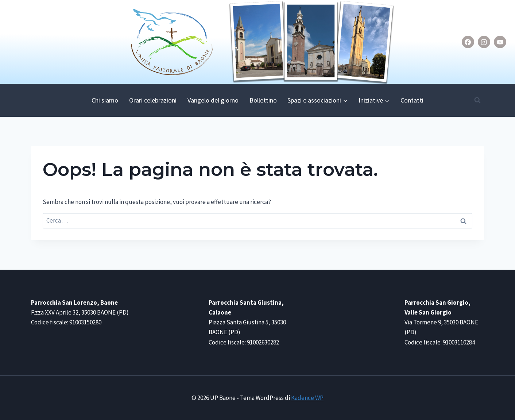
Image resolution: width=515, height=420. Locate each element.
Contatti (412, 100)
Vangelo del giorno (213, 100)
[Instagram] (484, 42)
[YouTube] (500, 42)
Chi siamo (105, 100)
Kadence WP (307, 398)
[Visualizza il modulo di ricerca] (477, 100)
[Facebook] (468, 42)
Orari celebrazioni (153, 100)
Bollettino (263, 100)
